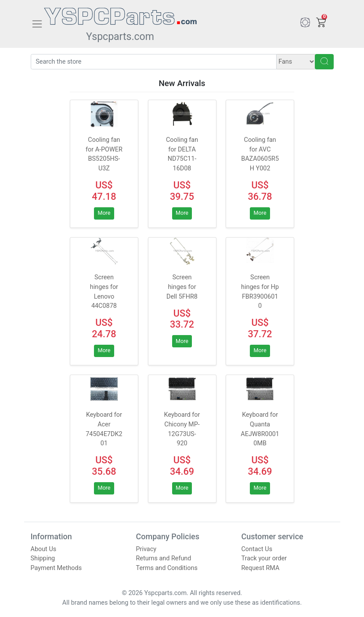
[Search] (154, 61)
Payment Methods (56, 568)
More (104, 213)
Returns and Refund (164, 558)
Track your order (264, 558)
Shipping (43, 558)
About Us (44, 549)
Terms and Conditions (167, 568)
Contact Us (257, 549)
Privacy (146, 549)
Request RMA (261, 568)
